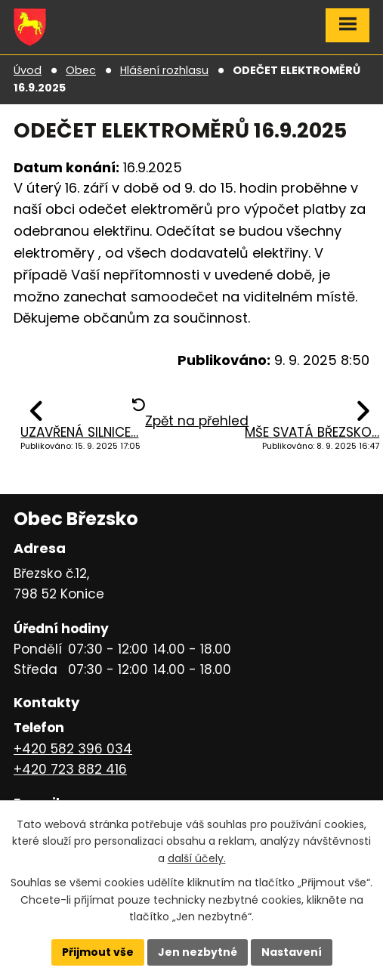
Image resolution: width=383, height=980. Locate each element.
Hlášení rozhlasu (164, 70)
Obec (81, 70)
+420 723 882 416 (70, 769)
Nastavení (292, 952)
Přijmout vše (98, 952)
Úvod (28, 70)
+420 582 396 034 (73, 749)
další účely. (197, 858)
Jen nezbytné (198, 952)
